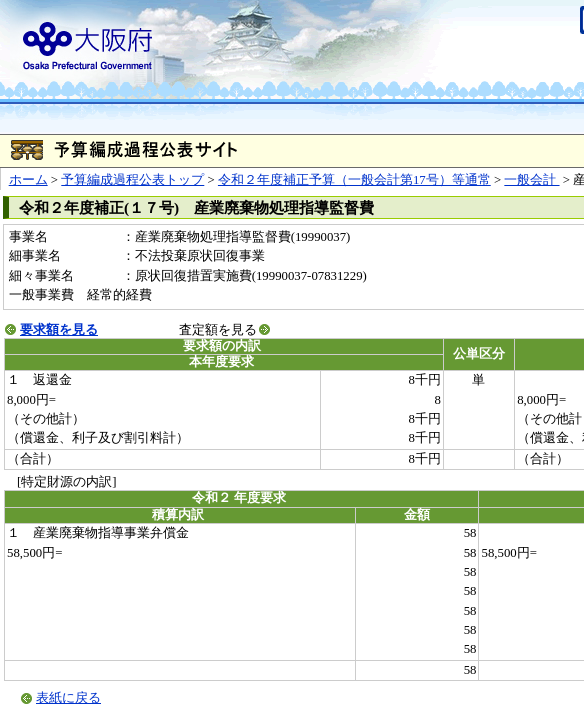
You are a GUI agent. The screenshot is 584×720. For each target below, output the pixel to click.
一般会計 (531, 180)
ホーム (28, 180)
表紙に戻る (68, 698)
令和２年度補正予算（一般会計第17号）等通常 (354, 180)
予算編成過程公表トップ (132, 180)
